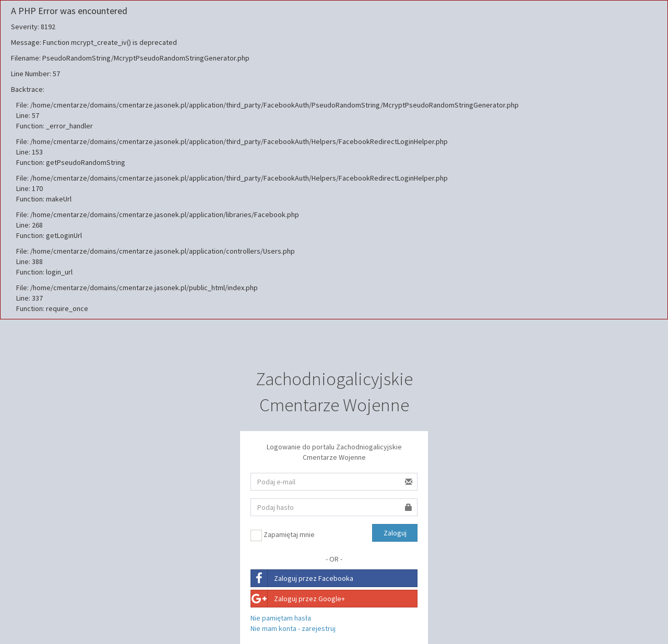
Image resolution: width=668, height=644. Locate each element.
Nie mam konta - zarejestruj (293, 628)
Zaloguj (395, 533)
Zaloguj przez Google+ (298, 599)
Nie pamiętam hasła (281, 618)
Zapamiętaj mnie (283, 535)
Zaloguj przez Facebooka (302, 578)
